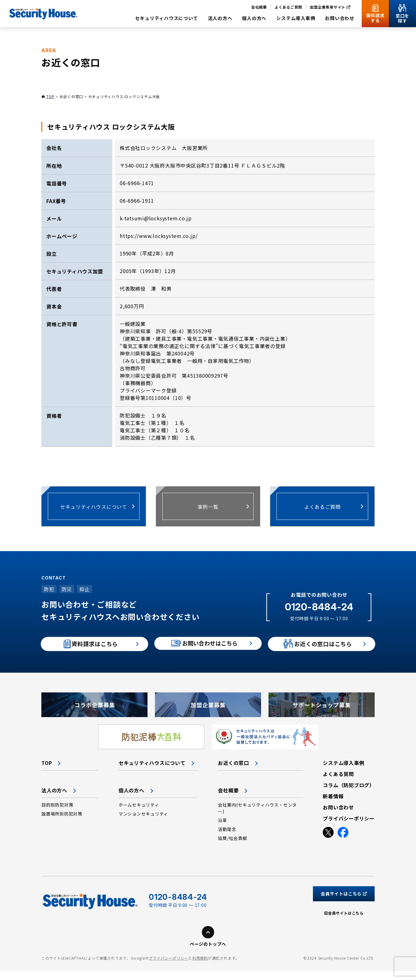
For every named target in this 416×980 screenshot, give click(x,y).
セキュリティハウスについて (152, 772)
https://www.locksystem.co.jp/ (159, 236)
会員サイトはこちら (344, 903)
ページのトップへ (208, 953)
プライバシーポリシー (168, 967)
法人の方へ (54, 799)
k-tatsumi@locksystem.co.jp (156, 218)
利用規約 (200, 967)
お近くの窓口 (71, 96)
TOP (50, 96)
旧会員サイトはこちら (344, 922)
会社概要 (228, 799)
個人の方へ (131, 799)
